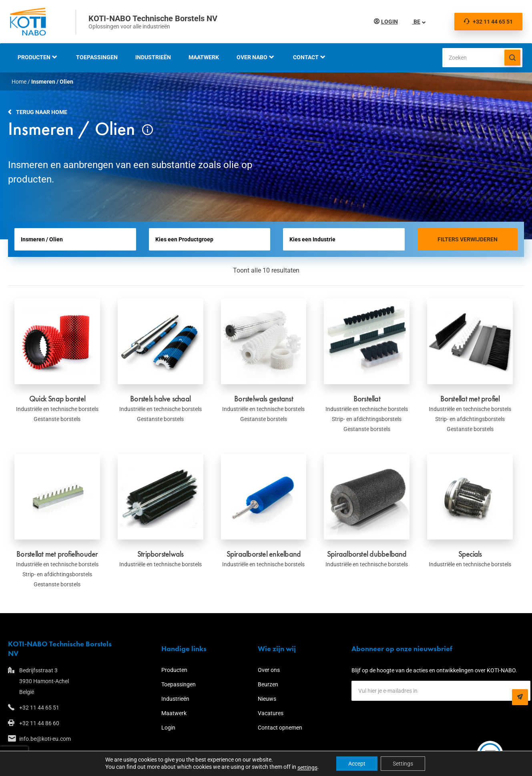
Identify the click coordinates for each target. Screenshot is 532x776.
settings (307, 768)
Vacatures (271, 713)
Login (389, 22)
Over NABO (252, 57)
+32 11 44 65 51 (488, 22)
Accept (357, 764)
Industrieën (153, 57)
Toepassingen (97, 57)
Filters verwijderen (468, 239)
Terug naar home (42, 112)
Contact (306, 57)
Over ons (269, 670)
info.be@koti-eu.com (45, 739)
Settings (403, 764)
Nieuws (267, 699)
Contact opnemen (280, 728)
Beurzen (268, 684)
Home (19, 82)
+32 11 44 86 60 (39, 723)
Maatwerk (204, 57)
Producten (34, 57)
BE (416, 22)
